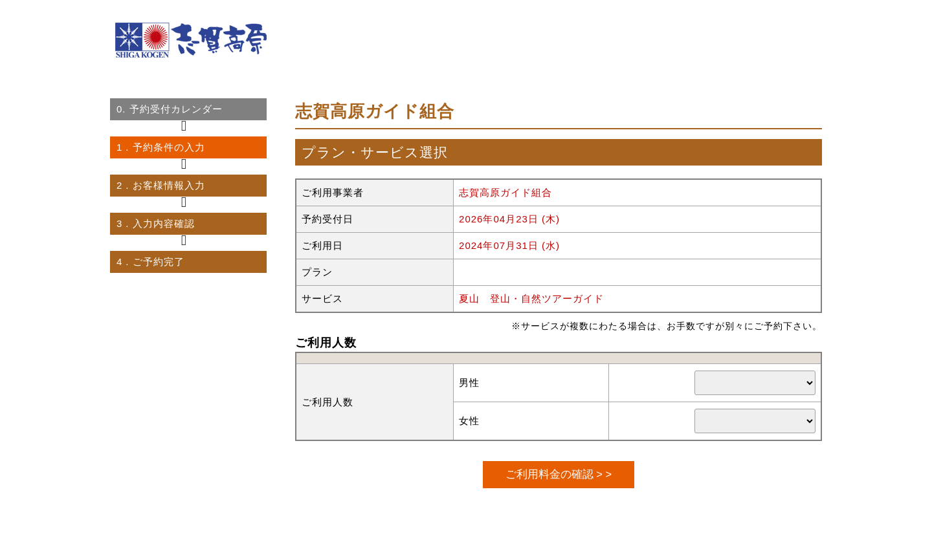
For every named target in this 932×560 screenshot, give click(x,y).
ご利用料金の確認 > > (559, 474)
